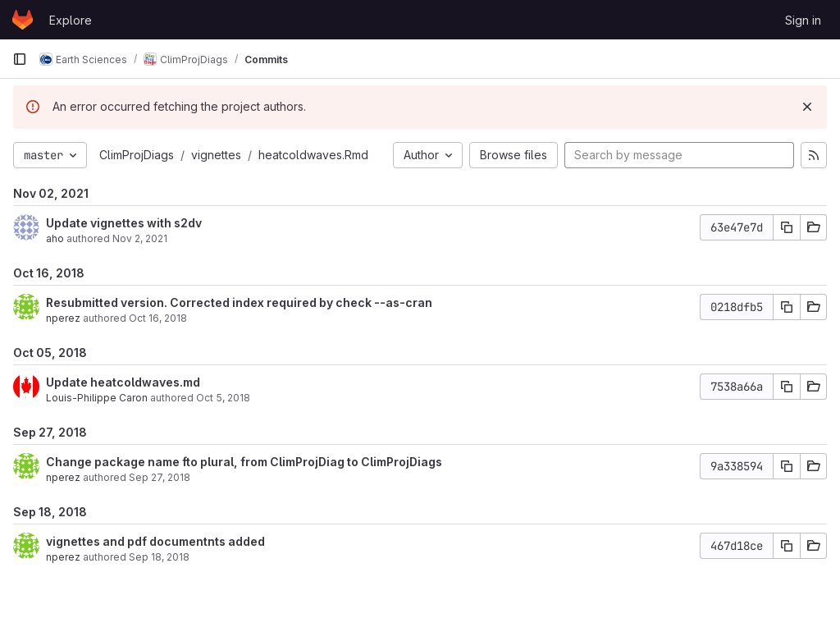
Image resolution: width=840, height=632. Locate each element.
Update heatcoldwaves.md (123, 382)
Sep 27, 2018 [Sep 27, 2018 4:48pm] (160, 477)
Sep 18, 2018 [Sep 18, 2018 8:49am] (159, 557)
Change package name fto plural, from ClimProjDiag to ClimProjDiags (244, 462)
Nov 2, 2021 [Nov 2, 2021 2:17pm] (140, 238)
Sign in (803, 20)
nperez (63, 318)
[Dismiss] (807, 107)
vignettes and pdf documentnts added (155, 541)
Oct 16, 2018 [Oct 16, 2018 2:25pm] (158, 318)
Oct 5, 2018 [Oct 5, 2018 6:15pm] (223, 398)
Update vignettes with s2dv (124, 223)
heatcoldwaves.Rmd (313, 155)
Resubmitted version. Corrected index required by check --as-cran (239, 302)
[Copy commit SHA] (787, 227)
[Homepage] (23, 20)
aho (55, 238)
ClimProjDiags (137, 155)
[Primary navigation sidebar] (20, 59)
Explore (71, 20)
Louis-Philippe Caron (97, 398)
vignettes (216, 155)
